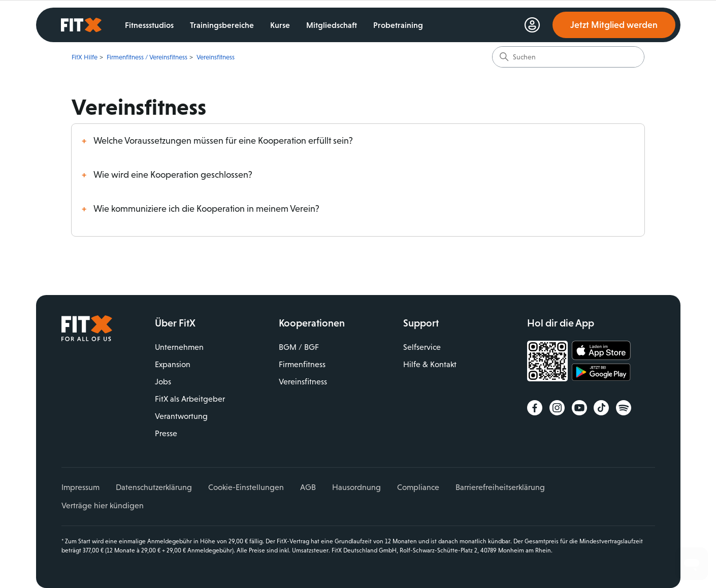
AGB (308, 487)
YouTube (579, 408)
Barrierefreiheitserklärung (500, 487)
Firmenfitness (302, 364)
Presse (166, 433)
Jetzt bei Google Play (601, 374)
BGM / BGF (299, 347)
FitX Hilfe (85, 57)
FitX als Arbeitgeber (190, 399)
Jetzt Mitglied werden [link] (614, 25)
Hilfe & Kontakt (430, 364)
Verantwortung (181, 416)
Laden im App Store (601, 351)
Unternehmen (179, 347)
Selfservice (422, 347)
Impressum (80, 487)
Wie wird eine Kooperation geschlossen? (173, 175)
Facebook (535, 408)
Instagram (557, 408)
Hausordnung (356, 487)
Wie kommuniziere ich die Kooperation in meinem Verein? (206, 209)
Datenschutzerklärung (154, 487)
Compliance (418, 487)
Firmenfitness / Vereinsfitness (147, 57)
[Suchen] (568, 57)
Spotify (624, 408)
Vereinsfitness (216, 57)
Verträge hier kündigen (103, 505)
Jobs (163, 382)
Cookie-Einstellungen (246, 487)
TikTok (601, 408)
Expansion (173, 364)
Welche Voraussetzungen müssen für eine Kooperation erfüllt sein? (223, 141)
